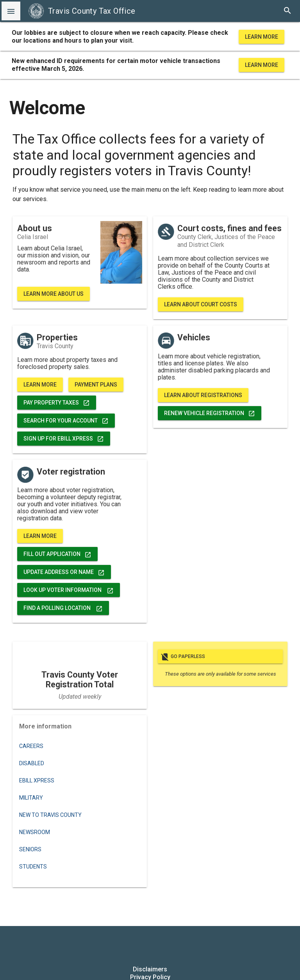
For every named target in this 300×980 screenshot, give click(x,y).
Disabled (32, 763)
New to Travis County (50, 815)
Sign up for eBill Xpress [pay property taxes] (64, 439)
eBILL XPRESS (37, 780)
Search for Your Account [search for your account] (66, 421)
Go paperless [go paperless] (220, 656)
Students (33, 867)
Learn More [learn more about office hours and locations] (262, 37)
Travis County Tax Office (82, 11)
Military (31, 798)
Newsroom (35, 832)
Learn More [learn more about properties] (40, 385)
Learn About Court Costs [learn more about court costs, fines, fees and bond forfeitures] (201, 304)
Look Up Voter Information (69, 590)
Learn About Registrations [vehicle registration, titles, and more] (203, 395)
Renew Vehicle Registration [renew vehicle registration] (210, 413)
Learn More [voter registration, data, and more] (40, 536)
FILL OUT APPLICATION (57, 554)
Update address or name (64, 572)
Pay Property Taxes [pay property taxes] (57, 403)
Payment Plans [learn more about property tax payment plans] (96, 385)
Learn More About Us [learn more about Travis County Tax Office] (54, 294)
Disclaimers (150, 969)
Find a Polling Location (63, 608)
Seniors (30, 849)
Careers (31, 746)
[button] (11, 11)
